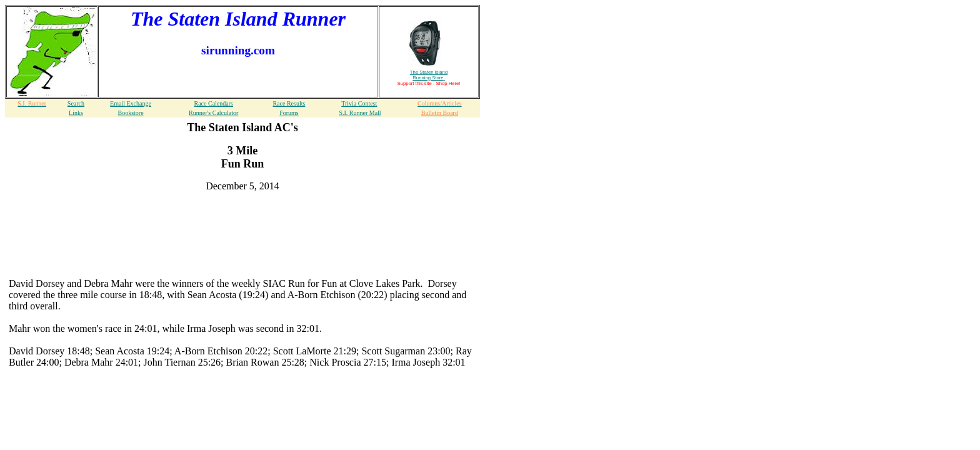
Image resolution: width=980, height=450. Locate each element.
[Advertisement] (242, 221)
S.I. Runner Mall (360, 113)
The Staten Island (429, 75)
